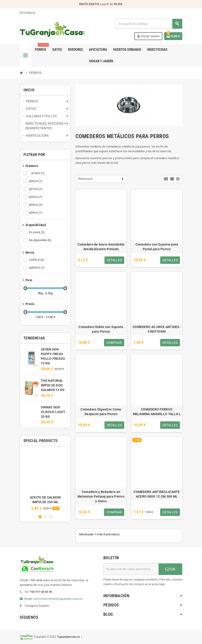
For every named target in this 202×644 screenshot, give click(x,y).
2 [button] (45, 517)
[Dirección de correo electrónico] (131, 569)
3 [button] (51, 517)
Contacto (28, 13)
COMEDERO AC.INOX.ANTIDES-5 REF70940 (157, 329)
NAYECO (37, 268)
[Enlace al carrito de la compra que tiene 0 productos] (173, 36)
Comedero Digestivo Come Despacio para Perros (101, 412)
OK (170, 569)
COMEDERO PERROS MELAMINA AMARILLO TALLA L (157, 412)
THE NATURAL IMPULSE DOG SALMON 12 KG (53, 385)
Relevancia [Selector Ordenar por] (85, 179)
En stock (37, 232)
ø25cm (36, 205)
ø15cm (37, 173)
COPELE (37, 260)
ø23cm (36, 197)
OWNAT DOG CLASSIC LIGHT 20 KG (53, 412)
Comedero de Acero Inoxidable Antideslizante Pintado (101, 247)
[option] (45, 480)
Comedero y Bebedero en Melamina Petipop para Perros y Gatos (101, 496)
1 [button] (40, 517)
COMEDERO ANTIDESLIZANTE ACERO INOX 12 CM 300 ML (157, 494)
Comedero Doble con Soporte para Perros (101, 329)
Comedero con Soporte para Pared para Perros (157, 247)
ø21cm (36, 189)
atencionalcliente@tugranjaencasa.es (58, 599)
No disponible (41, 240)
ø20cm (36, 181)
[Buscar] (149, 24)
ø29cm (36, 213)
